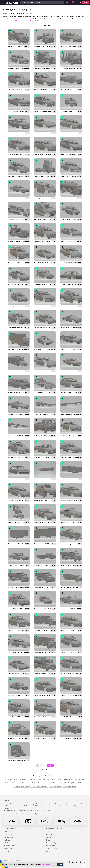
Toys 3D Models (65, 783)
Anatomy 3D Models (69, 786)
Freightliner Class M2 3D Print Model (45, 674)
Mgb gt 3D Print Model (41, 90)
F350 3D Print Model (66, 111)
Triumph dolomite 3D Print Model (17, 566)
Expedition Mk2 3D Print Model (17, 739)
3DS (21, 21)
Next (50, 766)
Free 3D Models (9, 837)
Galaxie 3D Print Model (67, 371)
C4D (28, 21)
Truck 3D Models (55, 786)
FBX (18, 21)
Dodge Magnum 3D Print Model (43, 155)
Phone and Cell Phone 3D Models (16, 783)
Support (49, 831)
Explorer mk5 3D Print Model (69, 695)
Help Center (50, 834)
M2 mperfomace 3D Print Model (17, 68)
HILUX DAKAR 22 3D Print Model (43, 220)
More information (46, 864)
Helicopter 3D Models (22, 786)
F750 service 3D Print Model (16, 47)
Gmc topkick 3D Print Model (69, 739)
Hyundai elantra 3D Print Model (69, 674)
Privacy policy (51, 846)
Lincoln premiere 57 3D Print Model (70, 609)
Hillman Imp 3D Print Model (15, 695)
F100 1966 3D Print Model (42, 457)
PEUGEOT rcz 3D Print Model (69, 436)
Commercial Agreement (54, 843)
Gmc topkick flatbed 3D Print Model (71, 68)
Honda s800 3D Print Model (16, 414)
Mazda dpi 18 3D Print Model (16, 220)
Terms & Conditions (52, 849)
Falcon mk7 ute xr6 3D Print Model (44, 522)
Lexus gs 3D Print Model (15, 609)
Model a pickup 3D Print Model (43, 68)
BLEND (32, 21)
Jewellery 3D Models (51, 783)
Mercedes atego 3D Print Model (17, 241)
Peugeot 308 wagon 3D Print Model (71, 652)
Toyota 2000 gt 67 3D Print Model (44, 133)
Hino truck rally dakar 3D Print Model (71, 349)
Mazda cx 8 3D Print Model (68, 630)
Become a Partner (9, 846)
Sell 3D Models (9, 843)
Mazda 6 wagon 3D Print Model (17, 717)
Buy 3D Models (10, 828)
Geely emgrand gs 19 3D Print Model (18, 306)
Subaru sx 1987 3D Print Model (17, 674)
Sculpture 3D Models (12, 779)
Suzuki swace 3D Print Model (16, 501)
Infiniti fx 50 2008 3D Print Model (70, 393)
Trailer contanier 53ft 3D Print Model (18, 436)
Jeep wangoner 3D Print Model (17, 263)
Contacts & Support (54, 828)
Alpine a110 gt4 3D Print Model (69, 176)
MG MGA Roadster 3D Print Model (70, 328)
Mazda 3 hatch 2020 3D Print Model (45, 695)
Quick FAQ (50, 837)
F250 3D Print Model (67, 90)
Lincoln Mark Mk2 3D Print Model (17, 111)
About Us (7, 801)
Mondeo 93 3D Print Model (68, 155)
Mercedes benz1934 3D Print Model (44, 566)
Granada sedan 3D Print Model (17, 198)
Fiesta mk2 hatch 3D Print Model (17, 479)
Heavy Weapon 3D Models (39, 786)
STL (24, 21)
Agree (60, 864)
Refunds (49, 852)
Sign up (86, 3)
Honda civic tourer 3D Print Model (44, 328)
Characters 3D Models (27, 779)
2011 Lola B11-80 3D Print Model (43, 393)
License (49, 840)
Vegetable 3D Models (35, 783)
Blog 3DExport (8, 849)
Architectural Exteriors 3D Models (75, 779)
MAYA (37, 21)
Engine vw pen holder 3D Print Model (18, 760)
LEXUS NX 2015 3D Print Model (17, 630)
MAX (11, 21)
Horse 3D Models (56, 779)
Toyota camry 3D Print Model (69, 501)
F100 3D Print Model (14, 133)
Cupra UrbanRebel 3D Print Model (44, 306)
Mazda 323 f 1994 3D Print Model (44, 263)
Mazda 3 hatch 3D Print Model (43, 717)
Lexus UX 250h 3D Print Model (69, 717)
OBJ (14, 21)
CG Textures (8, 840)
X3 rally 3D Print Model (41, 501)
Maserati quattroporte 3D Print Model (45, 47)
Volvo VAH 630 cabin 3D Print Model (18, 522)
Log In (79, 3)
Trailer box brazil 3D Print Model (17, 544)
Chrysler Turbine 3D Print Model (70, 284)
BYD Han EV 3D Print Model (16, 284)
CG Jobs (6, 852)
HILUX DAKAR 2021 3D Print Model (70, 220)
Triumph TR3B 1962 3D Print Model (71, 522)
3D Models (7, 831)
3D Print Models (9, 834)
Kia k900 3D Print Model (15, 155)
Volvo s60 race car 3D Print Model (70, 133)
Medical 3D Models (78, 783)
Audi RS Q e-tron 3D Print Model (43, 349)
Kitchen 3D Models (43, 779)
